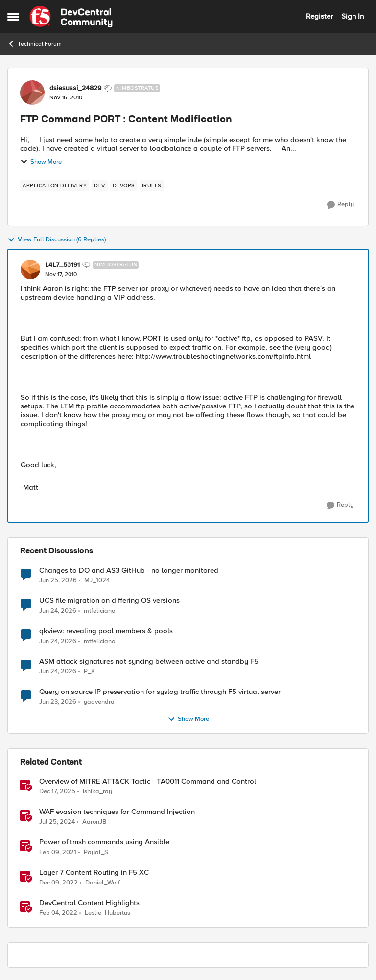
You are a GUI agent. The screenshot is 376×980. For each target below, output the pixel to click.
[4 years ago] (58, 913)
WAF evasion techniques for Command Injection (117, 812)
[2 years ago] (57, 822)
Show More (41, 162)
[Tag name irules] (152, 186)
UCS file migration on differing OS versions (109, 601)
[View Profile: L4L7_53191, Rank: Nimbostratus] (30, 269)
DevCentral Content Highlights (89, 903)
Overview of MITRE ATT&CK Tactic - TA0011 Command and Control (148, 781)
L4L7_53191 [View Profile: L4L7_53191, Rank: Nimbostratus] (62, 265)
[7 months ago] (57, 792)
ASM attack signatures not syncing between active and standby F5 (149, 661)
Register (319, 16)
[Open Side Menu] (13, 17)
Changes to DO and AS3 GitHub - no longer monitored (129, 570)
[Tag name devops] (124, 186)
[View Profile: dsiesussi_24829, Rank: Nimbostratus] (32, 93)
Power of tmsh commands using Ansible (104, 842)
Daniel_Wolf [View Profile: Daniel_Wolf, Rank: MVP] (103, 883)
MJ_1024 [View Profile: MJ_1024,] (97, 580)
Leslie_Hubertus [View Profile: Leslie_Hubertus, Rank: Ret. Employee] (107, 913)
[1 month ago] (58, 580)
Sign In (352, 16)
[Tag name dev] (100, 186)
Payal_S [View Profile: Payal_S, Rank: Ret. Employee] (96, 852)
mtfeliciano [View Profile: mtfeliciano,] (99, 611)
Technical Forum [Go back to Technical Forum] (35, 44)
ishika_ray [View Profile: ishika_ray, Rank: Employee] (97, 792)
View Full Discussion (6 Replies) (57, 240)
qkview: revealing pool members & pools (106, 631)
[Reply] (341, 205)
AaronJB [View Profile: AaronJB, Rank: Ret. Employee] (94, 822)
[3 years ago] (59, 883)
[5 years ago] (58, 853)
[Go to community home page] (71, 17)
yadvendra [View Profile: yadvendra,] (99, 702)
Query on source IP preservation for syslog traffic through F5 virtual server (160, 692)
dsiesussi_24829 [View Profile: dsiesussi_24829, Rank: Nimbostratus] (75, 88)
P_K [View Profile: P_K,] (89, 672)
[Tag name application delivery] (55, 186)
